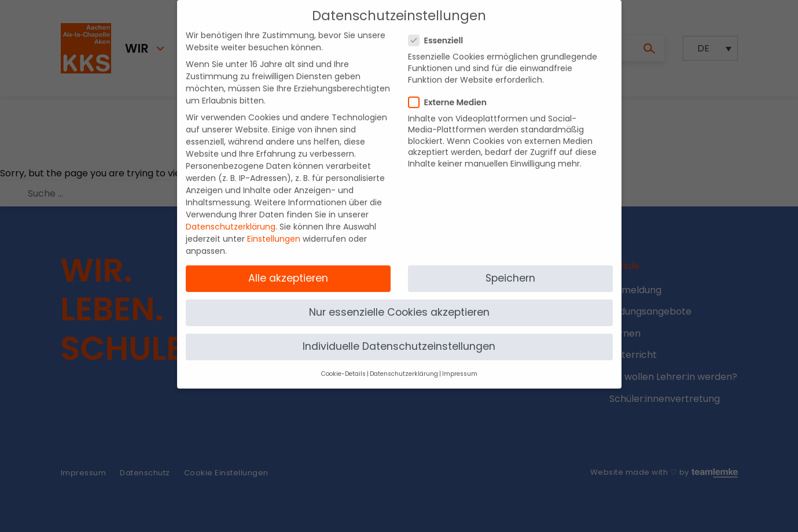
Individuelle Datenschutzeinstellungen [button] (399, 337)
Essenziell (440, 31)
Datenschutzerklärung (231, 217)
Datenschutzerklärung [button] (404, 365)
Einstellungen (274, 230)
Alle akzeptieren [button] (288, 268)
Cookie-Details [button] (343, 365)
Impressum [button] (460, 365)
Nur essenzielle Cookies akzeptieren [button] (399, 303)
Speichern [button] (510, 268)
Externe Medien (451, 93)
